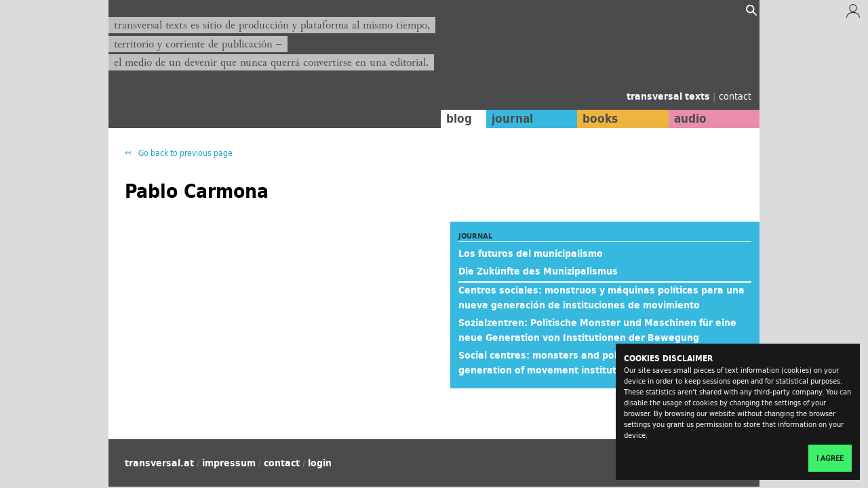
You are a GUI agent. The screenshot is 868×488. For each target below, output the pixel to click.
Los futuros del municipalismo (531, 253)
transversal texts (670, 96)
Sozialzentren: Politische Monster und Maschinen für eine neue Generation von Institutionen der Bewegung (597, 330)
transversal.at (159, 463)
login (320, 463)
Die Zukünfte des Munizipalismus (538, 271)
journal (512, 119)
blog (459, 119)
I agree (830, 458)
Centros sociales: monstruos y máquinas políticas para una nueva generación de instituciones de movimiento (601, 298)
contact (735, 96)
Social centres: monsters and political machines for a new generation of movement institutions (598, 363)
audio (690, 119)
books (600, 119)
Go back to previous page (184, 153)
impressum (229, 463)
